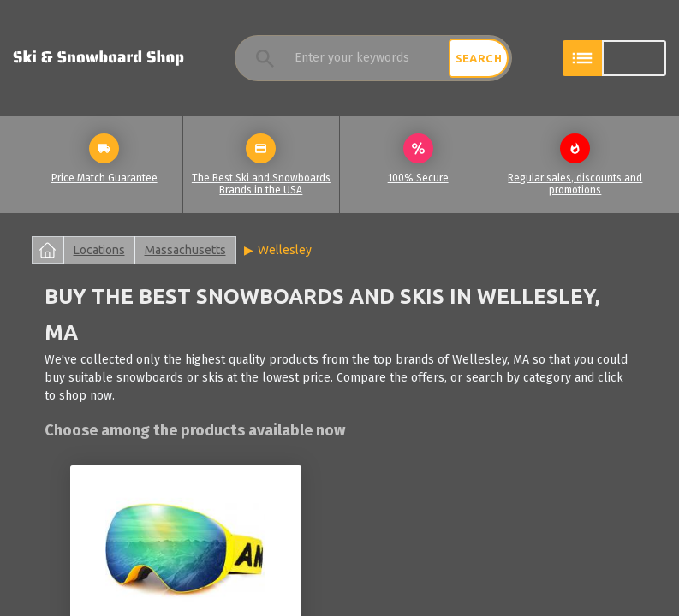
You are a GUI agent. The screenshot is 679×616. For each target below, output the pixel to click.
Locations (99, 250)
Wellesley (285, 250)
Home (48, 250)
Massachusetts (185, 250)
